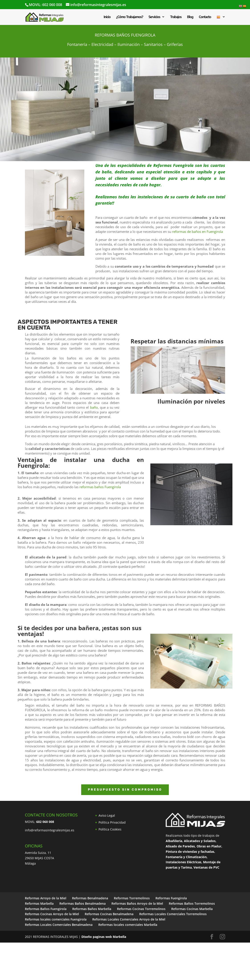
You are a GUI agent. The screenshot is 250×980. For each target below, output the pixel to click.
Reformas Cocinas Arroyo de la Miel (52, 914)
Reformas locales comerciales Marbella (128, 925)
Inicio (107, 17)
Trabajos (176, 17)
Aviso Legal (107, 815)
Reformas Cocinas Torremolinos (141, 909)
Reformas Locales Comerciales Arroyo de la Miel (129, 919)
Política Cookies (110, 829)
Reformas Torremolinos (132, 898)
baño (94, 407)
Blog (190, 17)
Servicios (154, 17)
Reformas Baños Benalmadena (83, 903)
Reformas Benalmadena (90, 898)
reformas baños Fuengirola (100, 487)
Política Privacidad (112, 822)
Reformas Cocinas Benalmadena (109, 914)
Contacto (205, 17)
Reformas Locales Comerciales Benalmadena (59, 925)
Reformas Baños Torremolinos (192, 903)
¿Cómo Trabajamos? (130, 17)
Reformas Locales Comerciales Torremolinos (173, 914)
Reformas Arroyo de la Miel (46, 898)
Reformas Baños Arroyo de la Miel (137, 903)
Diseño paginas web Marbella (104, 937)
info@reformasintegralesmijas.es (50, 830)
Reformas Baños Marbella (92, 909)
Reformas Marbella (39, 903)
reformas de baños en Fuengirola (198, 232)
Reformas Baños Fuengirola (46, 909)
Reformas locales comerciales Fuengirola (56, 919)
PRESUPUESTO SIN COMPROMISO (125, 790)
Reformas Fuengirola (173, 165)
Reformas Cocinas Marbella (192, 909)
